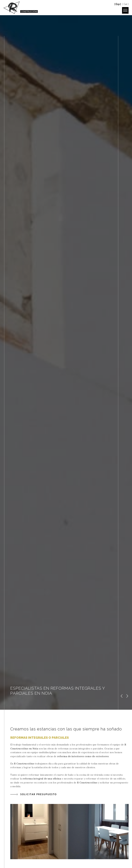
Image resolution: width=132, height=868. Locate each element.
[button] (122, 696)
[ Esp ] (118, 4)
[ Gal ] (125, 4)
